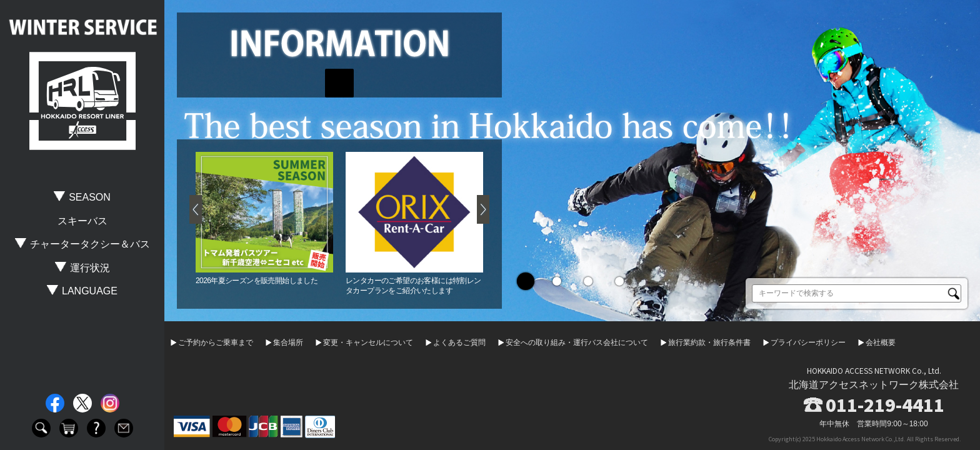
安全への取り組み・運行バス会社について (577, 342)
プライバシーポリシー (808, 342)
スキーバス (82, 221)
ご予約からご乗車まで (216, 342)
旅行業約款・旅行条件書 (709, 342)
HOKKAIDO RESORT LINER (82, 101)
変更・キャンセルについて (368, 342)
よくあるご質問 (459, 342)
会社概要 (881, 342)
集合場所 (288, 342)
